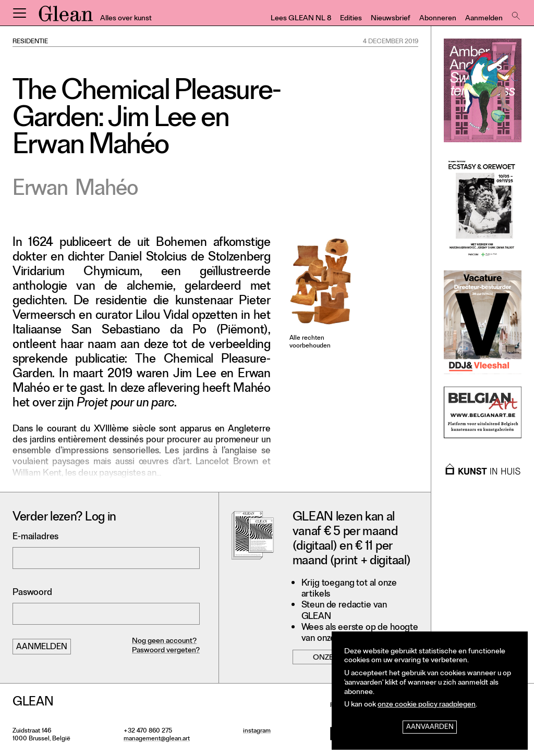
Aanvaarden (430, 728)
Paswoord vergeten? (166, 651)
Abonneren (438, 19)
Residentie (30, 42)
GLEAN (66, 17)
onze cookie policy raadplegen (427, 705)
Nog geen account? (164, 642)
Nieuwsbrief (391, 19)
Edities (351, 19)
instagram (257, 732)
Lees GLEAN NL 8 (301, 19)
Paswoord (32, 593)
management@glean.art (157, 739)
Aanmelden (484, 19)
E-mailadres (35, 537)
